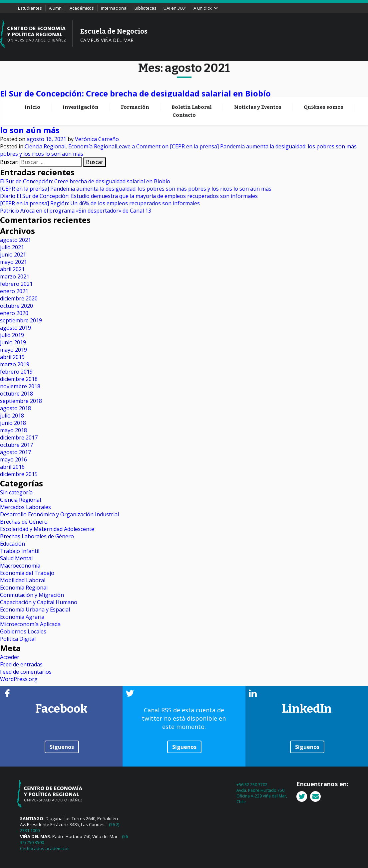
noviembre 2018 (20, 386)
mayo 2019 (13, 350)
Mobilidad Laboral (23, 580)
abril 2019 (12, 357)
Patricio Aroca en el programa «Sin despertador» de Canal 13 (76, 211)
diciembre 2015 (19, 474)
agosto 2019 (15, 328)
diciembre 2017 (19, 437)
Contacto (184, 79)
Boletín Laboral (192, 71)
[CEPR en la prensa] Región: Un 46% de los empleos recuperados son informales (100, 203)
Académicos (82, 8)
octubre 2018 (16, 394)
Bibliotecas (146, 8)
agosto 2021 (15, 240)
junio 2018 (13, 423)
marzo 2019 (15, 364)
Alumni (56, 8)
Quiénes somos (324, 71)
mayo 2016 (13, 459)
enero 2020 (14, 313)
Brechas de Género (24, 522)
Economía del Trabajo (27, 573)
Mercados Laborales (25, 507)
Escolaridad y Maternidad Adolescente (47, 529)
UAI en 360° (175, 8)
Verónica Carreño (97, 102)
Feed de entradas (21, 664)
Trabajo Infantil (20, 551)
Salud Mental (16, 558)
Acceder (10, 657)
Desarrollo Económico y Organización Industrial (59, 514)
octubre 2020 (16, 306)
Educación (12, 544)
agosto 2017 (15, 452)
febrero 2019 (16, 372)
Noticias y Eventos (258, 71)
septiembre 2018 (21, 401)
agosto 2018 (15, 408)
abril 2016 (12, 467)
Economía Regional (92, 110)
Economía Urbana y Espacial (35, 609)
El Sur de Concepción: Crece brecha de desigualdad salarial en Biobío (135, 93)
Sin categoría (16, 492)
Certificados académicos (45, 848)
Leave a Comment (228, 110)
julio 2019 (12, 335)
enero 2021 (14, 291)
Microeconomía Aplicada (30, 624)
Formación (135, 71)
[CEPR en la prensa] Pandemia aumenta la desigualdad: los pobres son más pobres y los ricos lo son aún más (136, 189)
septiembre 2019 (21, 320)
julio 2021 (12, 247)
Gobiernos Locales (23, 631)
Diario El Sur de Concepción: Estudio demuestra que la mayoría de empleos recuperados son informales (129, 196)
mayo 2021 (13, 262)
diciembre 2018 (19, 379)
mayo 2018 (13, 430)
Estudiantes (30, 8)
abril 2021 (12, 269)
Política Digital (18, 639)
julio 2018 (12, 416)
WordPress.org (19, 679)
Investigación (81, 71)
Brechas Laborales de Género (37, 536)
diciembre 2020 (19, 298)
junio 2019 (13, 342)
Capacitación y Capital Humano (39, 602)
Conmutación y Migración (32, 595)
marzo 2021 (15, 276)
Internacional (114, 8)
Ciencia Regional (45, 110)
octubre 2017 (16, 445)
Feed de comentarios (26, 672)
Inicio (32, 71)
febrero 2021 (16, 284)
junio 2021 (13, 255)
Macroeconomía (20, 566)
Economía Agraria (22, 617)
